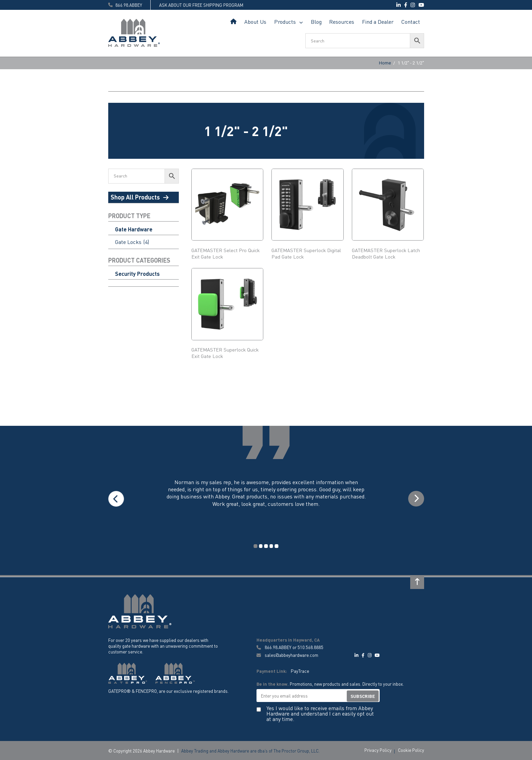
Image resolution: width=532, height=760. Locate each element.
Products (285, 22)
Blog (316, 22)
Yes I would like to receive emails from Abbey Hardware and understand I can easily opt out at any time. (320, 713)
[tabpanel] (266, 499)
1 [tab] (256, 546)
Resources (342, 22)
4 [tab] (271, 546)
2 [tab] (261, 546)
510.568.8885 (310, 647)
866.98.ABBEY (278, 647)
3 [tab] (266, 546)
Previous (117, 499)
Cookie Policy (411, 749)
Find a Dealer (378, 22)
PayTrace (300, 670)
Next (415, 499)
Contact (411, 22)
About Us (255, 22)
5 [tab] (276, 546)
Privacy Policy (378, 749)
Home (233, 22)
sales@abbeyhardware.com (287, 654)
